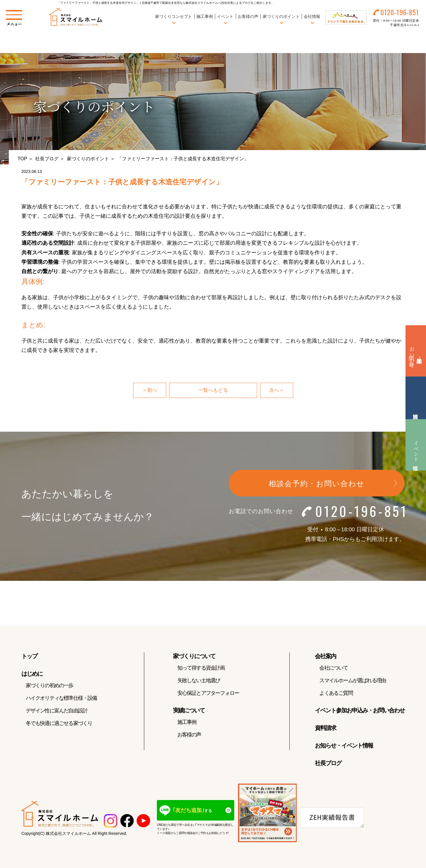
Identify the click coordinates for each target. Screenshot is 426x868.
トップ (29, 657)
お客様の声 (247, 17)
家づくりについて (194, 657)
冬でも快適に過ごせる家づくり (59, 724)
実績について (189, 711)
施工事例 (203, 17)
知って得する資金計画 (201, 668)
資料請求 (325, 729)
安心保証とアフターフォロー (208, 694)
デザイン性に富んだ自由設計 (57, 711)
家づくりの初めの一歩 (50, 686)
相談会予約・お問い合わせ (317, 484)
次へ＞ (277, 391)
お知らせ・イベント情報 (344, 746)
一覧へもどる (213, 391)
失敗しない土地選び (199, 681)
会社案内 (325, 657)
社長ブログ (47, 159)
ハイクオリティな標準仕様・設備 (61, 699)
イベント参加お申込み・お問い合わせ (360, 711)
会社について (333, 668)
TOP (22, 159)
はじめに (32, 674)
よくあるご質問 (336, 694)
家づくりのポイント (88, 159)
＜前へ (149, 391)
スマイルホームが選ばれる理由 (353, 681)
